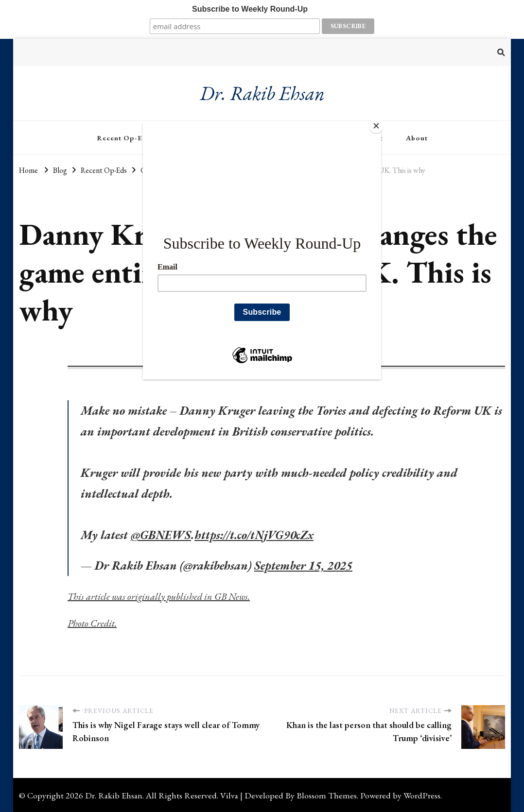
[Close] (379, 124)
